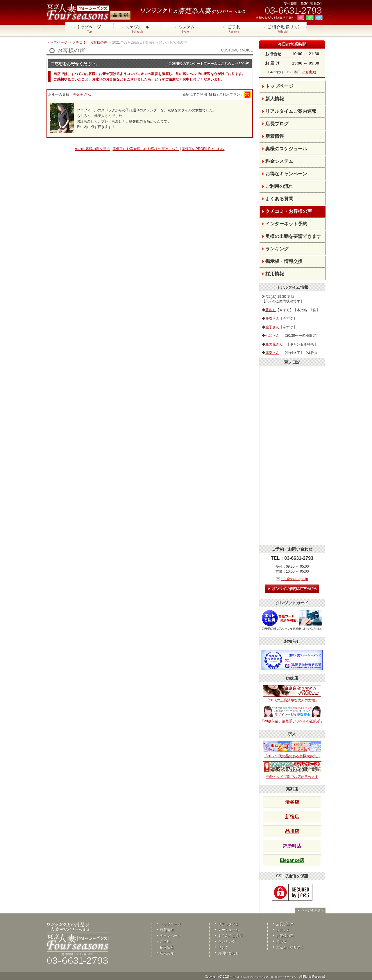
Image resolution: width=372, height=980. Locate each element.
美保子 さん (82, 95)
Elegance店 (292, 860)
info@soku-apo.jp (294, 579)
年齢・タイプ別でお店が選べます (292, 770)
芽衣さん (272, 318)
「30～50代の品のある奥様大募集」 (292, 749)
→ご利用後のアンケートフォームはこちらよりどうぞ (207, 64)
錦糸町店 (292, 846)
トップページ (57, 42)
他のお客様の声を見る (92, 149)
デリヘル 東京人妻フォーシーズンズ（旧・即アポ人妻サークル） (264, 977)
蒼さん (271, 310)
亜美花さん (274, 344)
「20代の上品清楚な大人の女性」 (292, 694)
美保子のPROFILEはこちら (203, 149)
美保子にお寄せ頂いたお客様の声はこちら (146, 149)
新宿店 (292, 817)
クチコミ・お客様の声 (90, 42)
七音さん (272, 336)
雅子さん (272, 327)
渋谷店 (292, 802)
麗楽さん (272, 353)
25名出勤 (308, 72)
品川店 (292, 831)
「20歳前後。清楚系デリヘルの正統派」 (292, 714)
